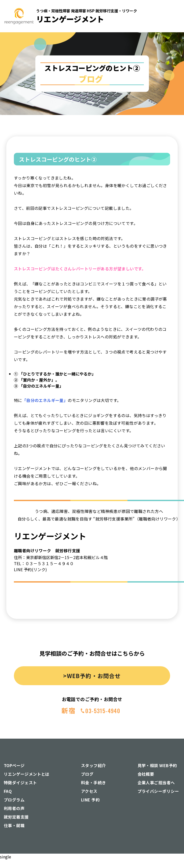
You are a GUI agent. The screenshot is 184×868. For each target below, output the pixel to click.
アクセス (89, 791)
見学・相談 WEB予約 (157, 765)
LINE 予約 (90, 800)
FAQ (8, 791)
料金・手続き (94, 783)
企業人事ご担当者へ (156, 783)
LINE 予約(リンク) (30, 569)
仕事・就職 (14, 825)
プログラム (14, 800)
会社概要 (146, 774)
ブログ (87, 774)
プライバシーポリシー (158, 791)
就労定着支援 (16, 817)
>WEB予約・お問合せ (92, 676)
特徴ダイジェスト (20, 783)
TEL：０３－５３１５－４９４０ (44, 563)
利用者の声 (14, 808)
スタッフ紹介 (94, 765)
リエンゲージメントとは (27, 774)
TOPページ (14, 765)
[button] (172, 55)
